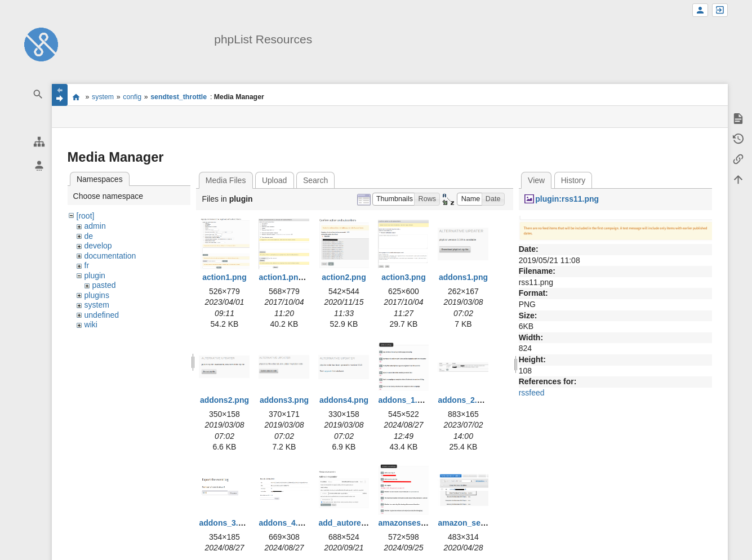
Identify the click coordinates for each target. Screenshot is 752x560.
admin (95, 226)
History (573, 180)
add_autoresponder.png (363, 523)
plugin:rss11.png (567, 199)
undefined (102, 315)
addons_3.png (226, 523)
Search (315, 180)
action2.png (344, 277)
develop (98, 246)
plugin (95, 275)
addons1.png (463, 277)
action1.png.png (289, 277)
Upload (274, 180)
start (76, 97)
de (89, 236)
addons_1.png (405, 400)
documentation (110, 256)
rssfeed (532, 393)
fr (87, 265)
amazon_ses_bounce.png (486, 523)
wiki (91, 325)
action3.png (404, 277)
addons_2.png (464, 400)
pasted (104, 285)
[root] (86, 216)
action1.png (224, 277)
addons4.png (344, 400)
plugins (97, 295)
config (132, 97)
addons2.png (224, 400)
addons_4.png (285, 523)
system (103, 97)
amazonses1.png (410, 523)
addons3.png (284, 400)
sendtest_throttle (179, 97)
